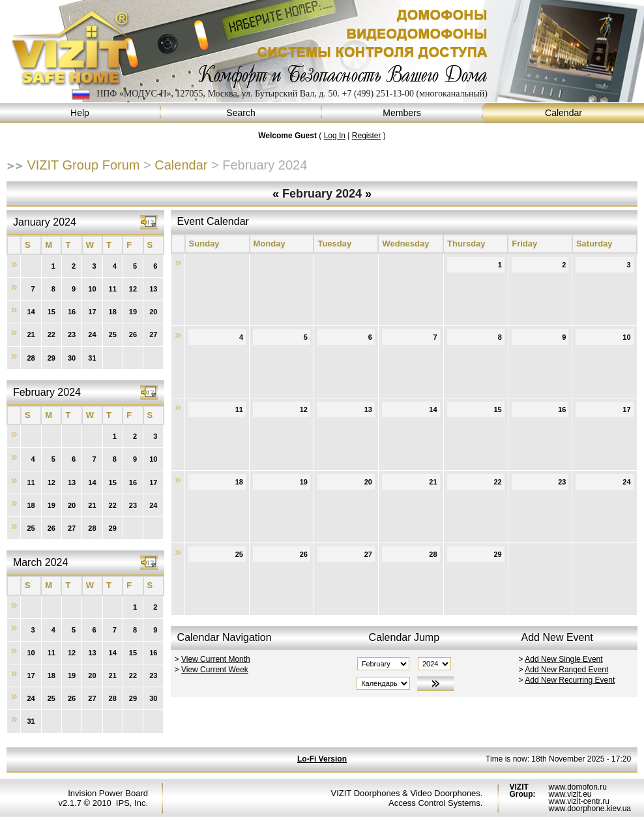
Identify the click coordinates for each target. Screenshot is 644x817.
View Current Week (215, 670)
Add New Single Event (563, 659)
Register (367, 136)
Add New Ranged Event (566, 670)
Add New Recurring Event (570, 680)
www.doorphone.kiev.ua (590, 809)
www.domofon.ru (577, 787)
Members (402, 113)
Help (80, 113)
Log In (335, 136)
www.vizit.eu (570, 794)
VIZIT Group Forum (83, 165)
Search (242, 113)
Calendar (563, 113)
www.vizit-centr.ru (578, 801)
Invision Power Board (108, 793)
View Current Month (216, 659)
